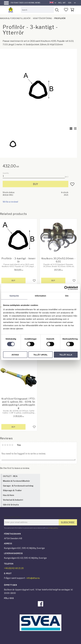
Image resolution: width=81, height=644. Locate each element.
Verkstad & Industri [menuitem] (13, 500)
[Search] (57, 10)
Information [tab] (40, 296)
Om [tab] (67, 296)
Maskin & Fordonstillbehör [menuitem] (16, 481)
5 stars (12, 445)
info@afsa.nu (33, 578)
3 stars (7, 445)
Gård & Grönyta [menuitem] (11, 505)
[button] (6, 3)
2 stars (5, 445)
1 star (3, 445)
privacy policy (53, 528)
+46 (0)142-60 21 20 (14, 568)
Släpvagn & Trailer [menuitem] (12, 490)
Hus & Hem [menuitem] (8, 495)
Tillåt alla (66, 355)
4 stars (10, 445)
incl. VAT (62, 3)
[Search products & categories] (37, 10)
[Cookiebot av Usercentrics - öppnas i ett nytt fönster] (66, 288)
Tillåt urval (40, 355)
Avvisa (15, 355)
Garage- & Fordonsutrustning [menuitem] (18, 486)
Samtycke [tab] (14, 296)
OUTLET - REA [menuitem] (10, 476)
